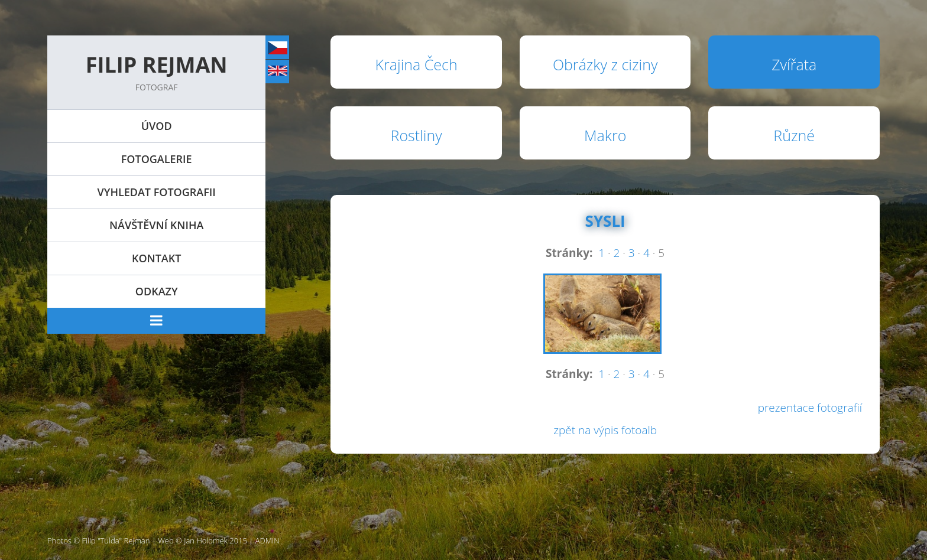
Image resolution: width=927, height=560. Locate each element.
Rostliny (416, 135)
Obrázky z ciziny (605, 64)
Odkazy (157, 291)
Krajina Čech (416, 64)
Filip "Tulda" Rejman (116, 541)
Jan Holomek (206, 541)
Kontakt (156, 258)
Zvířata (794, 64)
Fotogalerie (157, 159)
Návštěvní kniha (156, 225)
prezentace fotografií (810, 408)
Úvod (157, 126)
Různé (794, 135)
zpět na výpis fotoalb (605, 430)
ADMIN (268, 541)
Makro (605, 135)
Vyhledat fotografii (157, 192)
